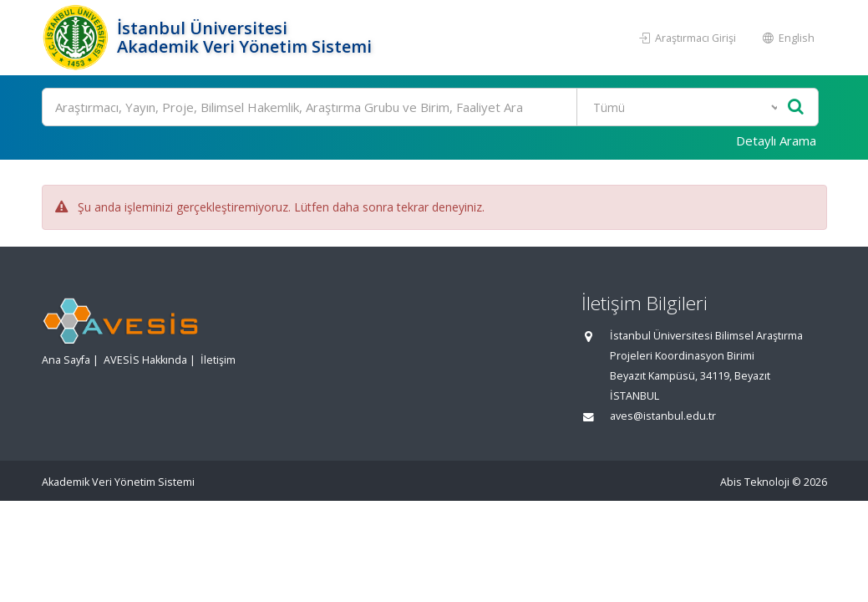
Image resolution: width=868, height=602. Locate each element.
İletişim (218, 360)
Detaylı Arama (776, 140)
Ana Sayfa (66, 360)
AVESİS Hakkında (145, 360)
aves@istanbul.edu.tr (663, 416)
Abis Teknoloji (755, 482)
